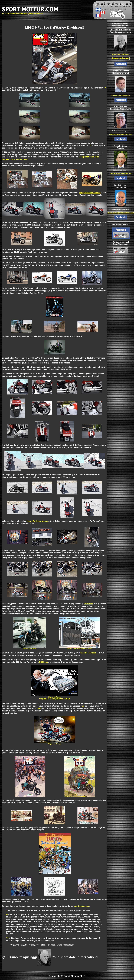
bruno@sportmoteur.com (121, 54)
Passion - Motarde (88, 653)
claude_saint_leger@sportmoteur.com (121, 213)
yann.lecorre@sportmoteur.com (121, 173)
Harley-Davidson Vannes (90, 193)
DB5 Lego (43, 662)
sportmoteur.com (82, 906)
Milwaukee (88, 604)
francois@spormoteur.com (121, 95)
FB (39, 708)
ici (83, 706)
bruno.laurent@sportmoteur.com (121, 134)
